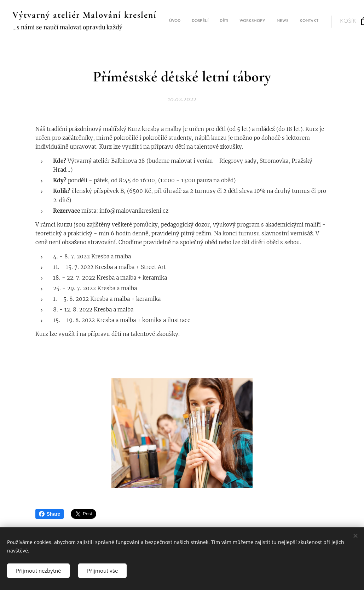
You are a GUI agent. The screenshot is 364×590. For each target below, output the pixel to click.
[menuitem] (245, 22)
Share (50, 514)
